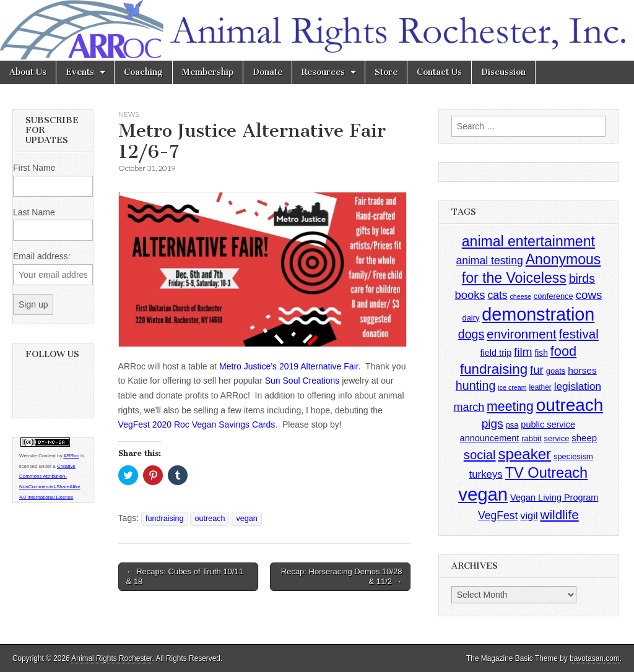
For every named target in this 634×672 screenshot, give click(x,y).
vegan (246, 519)
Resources (323, 72)
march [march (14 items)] (469, 407)
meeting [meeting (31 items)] (510, 407)
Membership (208, 72)
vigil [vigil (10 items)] (529, 515)
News (128, 114)
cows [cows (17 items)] (589, 295)
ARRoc (71, 456)
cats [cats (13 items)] (497, 295)
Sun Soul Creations (302, 381)
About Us (28, 72)
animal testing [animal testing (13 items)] (489, 261)
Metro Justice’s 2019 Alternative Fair (289, 366)
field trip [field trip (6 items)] (496, 353)
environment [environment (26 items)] (522, 334)
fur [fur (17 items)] (537, 370)
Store (386, 72)
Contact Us (439, 72)
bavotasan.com (595, 658)
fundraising (165, 519)
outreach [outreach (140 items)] (570, 405)
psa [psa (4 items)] (512, 425)
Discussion (503, 72)
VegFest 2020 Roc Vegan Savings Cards (197, 424)
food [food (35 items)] (563, 351)
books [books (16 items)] (470, 295)
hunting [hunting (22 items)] (476, 386)
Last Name (34, 212)
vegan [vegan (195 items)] (483, 494)
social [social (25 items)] (480, 455)
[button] (263, 269)
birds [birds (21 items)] (582, 278)
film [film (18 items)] (523, 352)
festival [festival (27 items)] (579, 334)
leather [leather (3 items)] (540, 387)
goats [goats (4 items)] (556, 371)
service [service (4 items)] (556, 438)
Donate (267, 72)
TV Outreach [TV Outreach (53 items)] (547, 473)
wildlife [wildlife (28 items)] (559, 515)
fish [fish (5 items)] (541, 353)
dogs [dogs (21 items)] (471, 334)
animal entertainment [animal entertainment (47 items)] (528, 241)
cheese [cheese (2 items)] (521, 296)
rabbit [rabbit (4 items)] (531, 438)
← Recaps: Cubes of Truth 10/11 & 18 (185, 576)
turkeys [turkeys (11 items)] (486, 474)
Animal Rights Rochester (111, 658)
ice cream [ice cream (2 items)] (512, 387)
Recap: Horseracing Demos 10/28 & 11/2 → (342, 576)
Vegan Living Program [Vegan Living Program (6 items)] (554, 498)
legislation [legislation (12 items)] (578, 386)
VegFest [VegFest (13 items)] (498, 515)
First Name (34, 168)
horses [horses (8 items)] (582, 370)
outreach (210, 519)
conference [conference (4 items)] (554, 296)
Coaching (143, 72)
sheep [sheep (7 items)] (584, 438)
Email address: (42, 256)
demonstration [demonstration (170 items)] (538, 314)
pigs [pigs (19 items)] (493, 424)
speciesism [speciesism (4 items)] (573, 456)
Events (80, 72)
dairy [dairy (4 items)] (471, 318)
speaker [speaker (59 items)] (524, 454)
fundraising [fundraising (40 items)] (494, 369)
